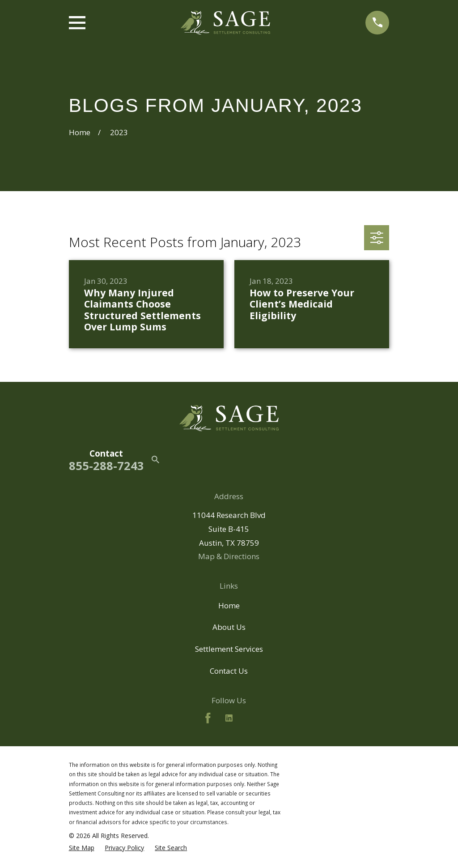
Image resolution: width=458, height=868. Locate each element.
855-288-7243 (106, 466)
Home (229, 605)
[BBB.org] (250, 718)
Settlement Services (229, 649)
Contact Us (229, 671)
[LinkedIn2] (229, 718)
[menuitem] (82, 848)
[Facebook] (208, 718)
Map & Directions (229, 556)
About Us (229, 627)
